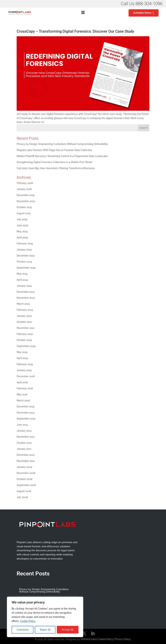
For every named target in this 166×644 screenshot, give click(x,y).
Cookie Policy (28, 621)
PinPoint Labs (89, 639)
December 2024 (26, 256)
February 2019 (25, 364)
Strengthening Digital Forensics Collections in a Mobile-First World (54, 162)
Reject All (45, 630)
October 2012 (24, 443)
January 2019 (24, 370)
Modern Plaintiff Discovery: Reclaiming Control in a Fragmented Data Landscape (62, 156)
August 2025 (24, 213)
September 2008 (26, 485)
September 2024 (26, 268)
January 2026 (24, 189)
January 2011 (24, 449)
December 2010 (26, 455)
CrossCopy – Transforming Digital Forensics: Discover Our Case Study (75, 31)
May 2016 (22, 394)
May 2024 (22, 274)
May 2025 (22, 231)
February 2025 (25, 244)
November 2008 (26, 473)
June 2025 (22, 225)
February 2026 (25, 183)
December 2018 (26, 376)
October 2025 (24, 207)
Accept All (68, 630)
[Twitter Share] (4, 315)
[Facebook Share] (4, 307)
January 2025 (24, 250)
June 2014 (22, 425)
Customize (23, 630)
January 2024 (24, 286)
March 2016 (23, 400)
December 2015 (26, 407)
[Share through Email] (4, 331)
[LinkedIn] (93, 634)
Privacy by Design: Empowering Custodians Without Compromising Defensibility (62, 144)
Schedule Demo (143, 13)
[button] (83, 13)
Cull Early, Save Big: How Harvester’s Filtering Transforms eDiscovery (56, 168)
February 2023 (25, 310)
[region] (45, 617)
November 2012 (26, 437)
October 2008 (24, 479)
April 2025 (22, 237)
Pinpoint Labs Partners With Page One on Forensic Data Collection (54, 150)
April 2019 (22, 358)
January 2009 (24, 467)
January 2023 (24, 316)
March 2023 (23, 304)
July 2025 (22, 219)
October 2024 (24, 262)
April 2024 (22, 280)
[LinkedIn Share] (4, 323)
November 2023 (26, 298)
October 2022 (24, 322)
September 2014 (26, 419)
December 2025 (26, 195)
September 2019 (26, 346)
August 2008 (24, 491)
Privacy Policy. (123, 639)
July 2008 (22, 497)
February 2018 (25, 388)
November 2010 (26, 461)
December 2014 (26, 413)
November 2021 (26, 328)
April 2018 (22, 382)
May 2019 (22, 352)
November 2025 (26, 201)
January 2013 (24, 431)
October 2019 (24, 340)
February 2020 (25, 334)
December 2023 (26, 292)
